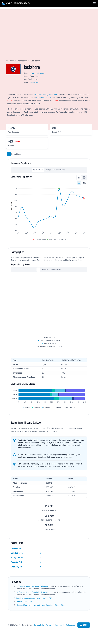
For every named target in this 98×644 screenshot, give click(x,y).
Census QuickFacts (24, 602)
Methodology (70, 625)
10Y (85, 183)
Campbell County (38, 73)
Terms (49, 625)
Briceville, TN (26, 567)
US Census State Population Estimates (32, 586)
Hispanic (45, 269)
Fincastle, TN (26, 562)
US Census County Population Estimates (33, 592)
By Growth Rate (59, 170)
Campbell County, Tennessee (45, 94)
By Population (38, 170)
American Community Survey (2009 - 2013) (35, 598)
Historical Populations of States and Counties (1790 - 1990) (41, 605)
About (62, 625)
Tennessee (23, 61)
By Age (48, 170)
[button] (94, 3)
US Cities (10, 61)
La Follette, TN (26, 553)
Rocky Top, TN (26, 558)
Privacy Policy (40, 625)
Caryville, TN (26, 548)
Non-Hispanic (56, 269)
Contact (55, 625)
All (79, 183)
